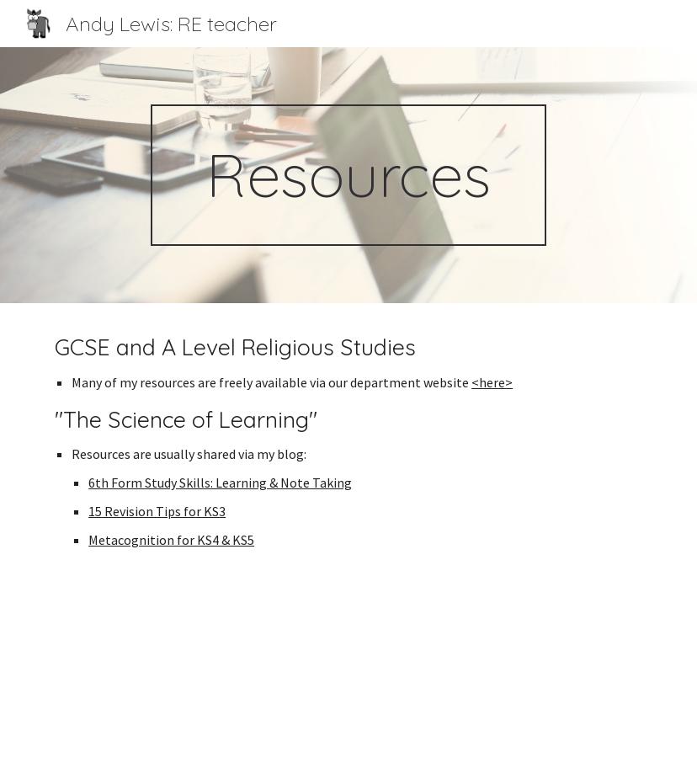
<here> (492, 382)
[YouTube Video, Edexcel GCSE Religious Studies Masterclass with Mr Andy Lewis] (348, 681)
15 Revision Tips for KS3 (157, 511)
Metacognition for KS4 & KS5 (171, 540)
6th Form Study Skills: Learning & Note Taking (220, 483)
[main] (348, 175)
